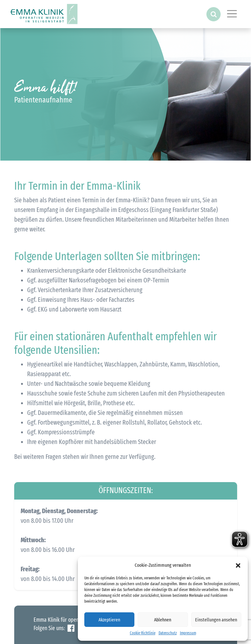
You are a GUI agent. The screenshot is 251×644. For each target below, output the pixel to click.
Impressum (188, 633)
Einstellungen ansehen (216, 620)
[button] (238, 565)
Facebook (71, 628)
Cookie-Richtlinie (143, 633)
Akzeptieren (109, 620)
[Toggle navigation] (232, 14)
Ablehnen (163, 620)
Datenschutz (168, 633)
